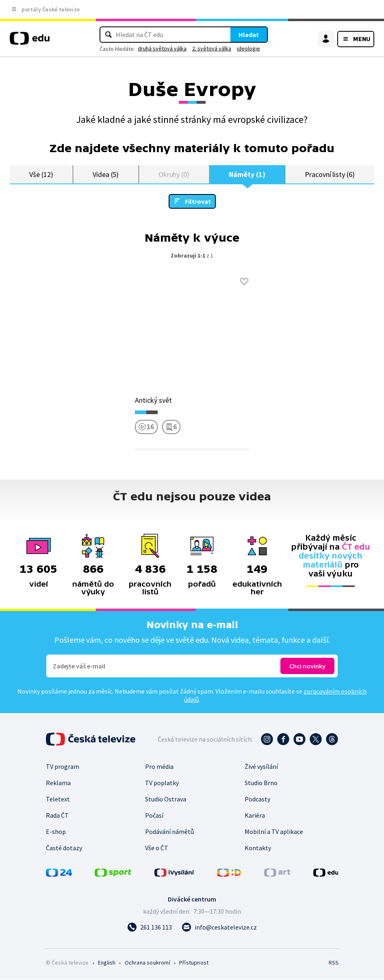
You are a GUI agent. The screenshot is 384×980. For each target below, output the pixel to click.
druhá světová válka (162, 48)
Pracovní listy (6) (330, 174)
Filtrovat (198, 202)
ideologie (248, 48)
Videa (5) (106, 174)
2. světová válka (212, 48)
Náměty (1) (247, 174)
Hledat (249, 35)
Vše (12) (41, 174)
